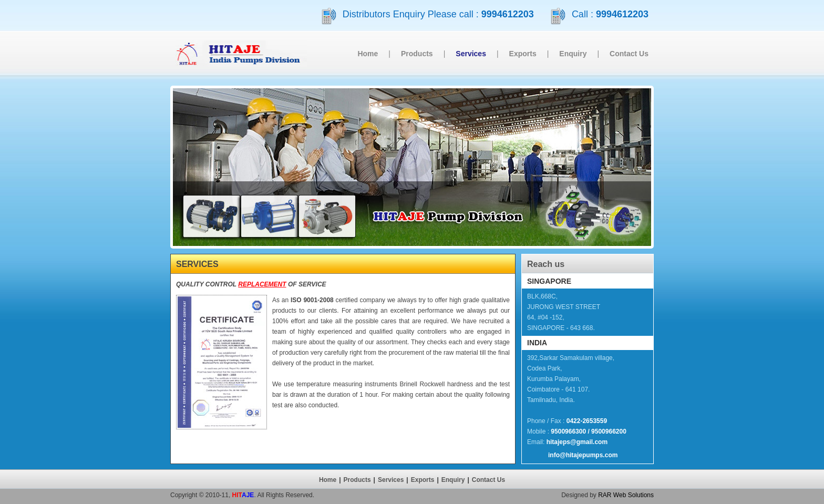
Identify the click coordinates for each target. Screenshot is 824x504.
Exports (523, 54)
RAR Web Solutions (626, 495)
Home (368, 54)
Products (417, 54)
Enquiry (573, 54)
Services (391, 480)
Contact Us (629, 54)
